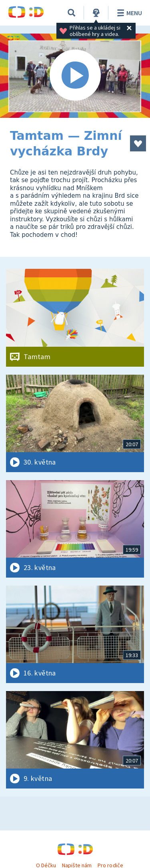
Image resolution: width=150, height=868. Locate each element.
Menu (128, 13)
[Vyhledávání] (72, 13)
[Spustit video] (75, 76)
